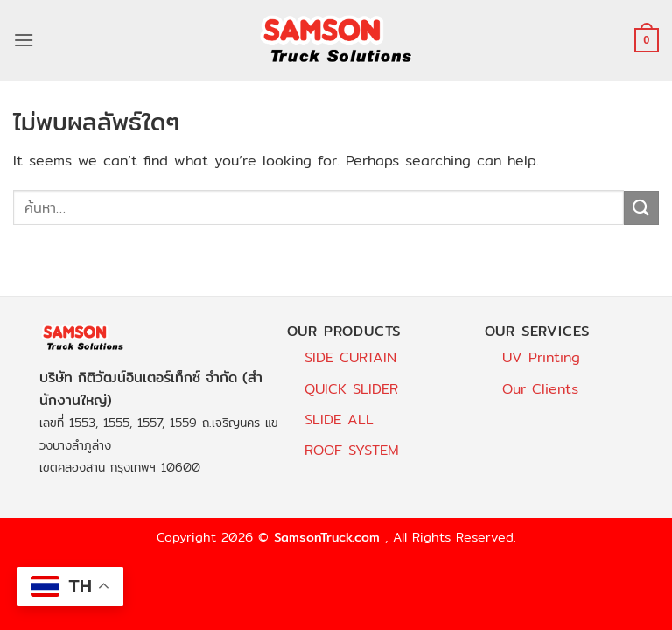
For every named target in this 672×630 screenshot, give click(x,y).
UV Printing (541, 357)
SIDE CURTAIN (350, 357)
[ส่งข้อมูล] (641, 208)
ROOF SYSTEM (352, 450)
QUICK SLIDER (351, 389)
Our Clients (540, 389)
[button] (24, 40)
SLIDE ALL (339, 420)
